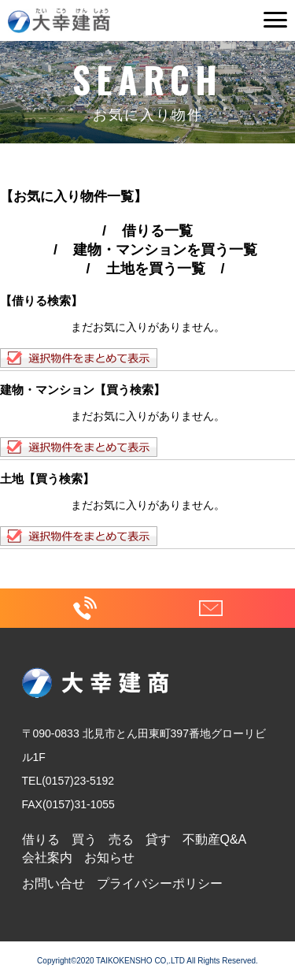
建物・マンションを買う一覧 (165, 250)
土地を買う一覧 (156, 269)
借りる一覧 (157, 231)
